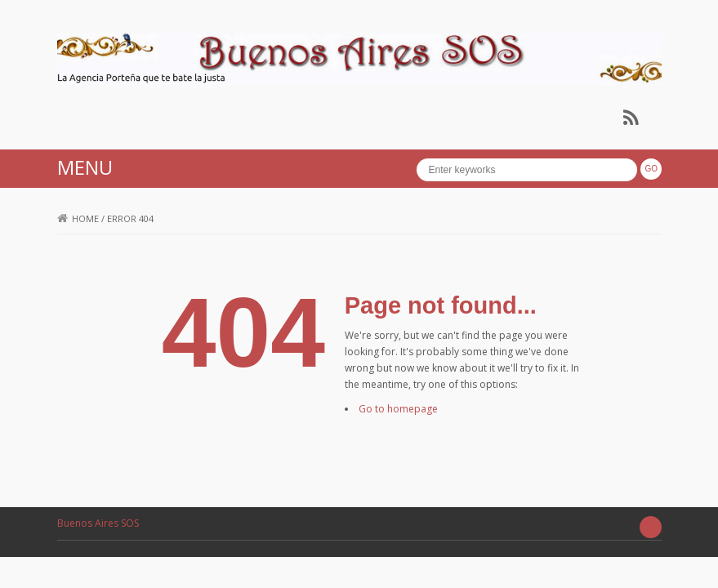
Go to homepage (398, 409)
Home (78, 218)
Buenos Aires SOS (98, 523)
